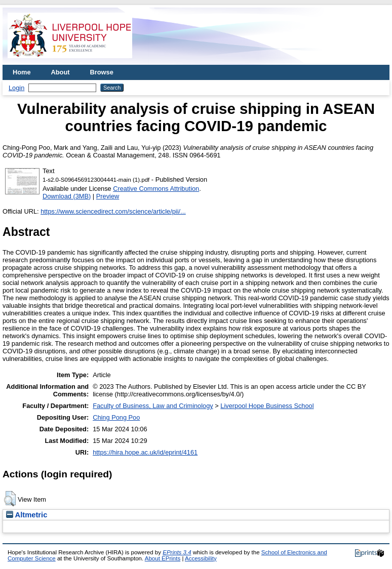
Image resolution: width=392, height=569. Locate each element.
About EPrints (163, 558)
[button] (10, 499)
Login (16, 88)
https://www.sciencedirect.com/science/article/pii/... (113, 211)
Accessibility (201, 558)
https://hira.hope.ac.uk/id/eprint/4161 (145, 452)
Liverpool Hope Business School (267, 406)
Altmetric (27, 515)
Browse (102, 72)
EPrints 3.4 (177, 552)
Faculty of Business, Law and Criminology (153, 406)
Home (22, 72)
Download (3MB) (67, 196)
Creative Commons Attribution (156, 189)
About (61, 72)
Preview (108, 196)
